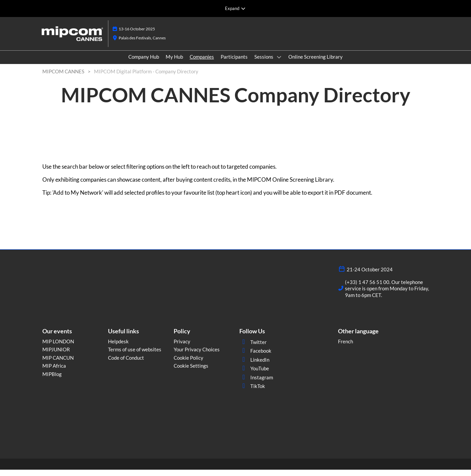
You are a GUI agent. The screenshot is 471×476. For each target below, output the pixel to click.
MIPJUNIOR (56, 356)
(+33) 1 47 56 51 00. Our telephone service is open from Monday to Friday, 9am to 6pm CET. (387, 295)
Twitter (253, 348)
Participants (234, 63)
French (345, 348)
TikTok (252, 392)
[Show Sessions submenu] (279, 63)
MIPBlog (52, 380)
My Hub (174, 63)
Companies (202, 63)
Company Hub (144, 63)
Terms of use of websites (135, 356)
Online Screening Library (315, 63)
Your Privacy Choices (197, 356)
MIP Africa (54, 372)
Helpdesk (118, 348)
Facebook (255, 357)
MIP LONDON (58, 348)
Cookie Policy (188, 364)
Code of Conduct (126, 364)
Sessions (264, 63)
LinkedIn (254, 366)
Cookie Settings (191, 372)
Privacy (182, 348)
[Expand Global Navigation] (235, 8)
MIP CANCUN (58, 364)
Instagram (256, 384)
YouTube (254, 375)
